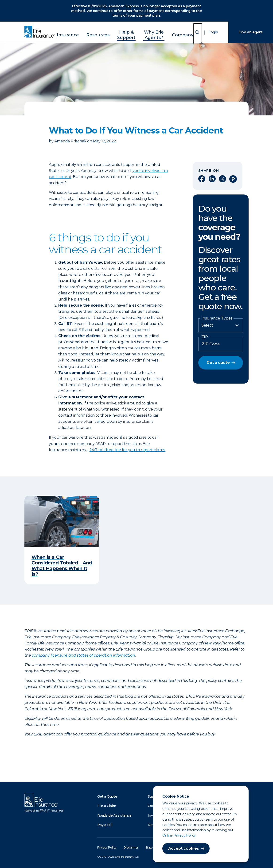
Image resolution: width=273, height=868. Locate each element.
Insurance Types (217, 318)
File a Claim (107, 806)
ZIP (205, 337)
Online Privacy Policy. (179, 835)
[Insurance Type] (221, 325)
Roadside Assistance (114, 815)
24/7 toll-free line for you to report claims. (128, 450)
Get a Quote (107, 796)
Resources (90, 34)
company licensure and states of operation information (83, 655)
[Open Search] (198, 35)
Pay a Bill (105, 825)
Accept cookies (184, 848)
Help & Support (120, 34)
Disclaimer (131, 847)
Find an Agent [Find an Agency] (251, 32)
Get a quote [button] (218, 363)
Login (213, 34)
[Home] (41, 32)
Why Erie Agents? (155, 34)
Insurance (65, 34)
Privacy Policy (107, 847)
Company (185, 34)
